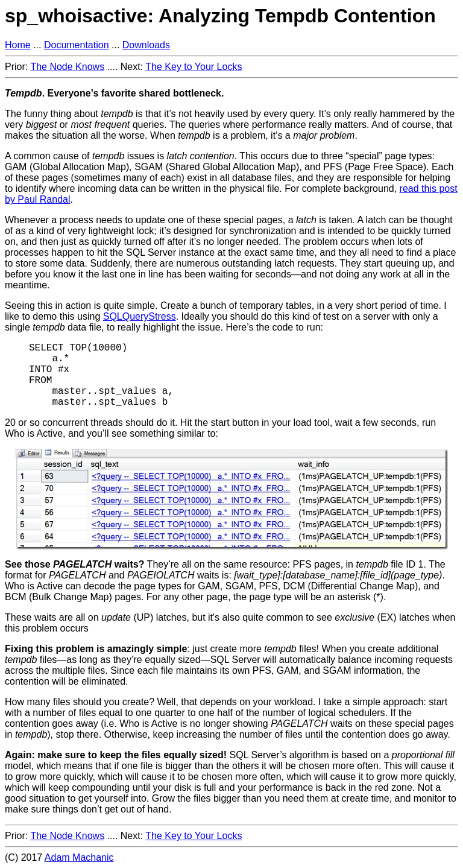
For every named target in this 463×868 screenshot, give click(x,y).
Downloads (146, 45)
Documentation (77, 45)
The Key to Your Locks (194, 67)
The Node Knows (67, 67)
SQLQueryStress (140, 316)
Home (18, 45)
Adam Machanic (79, 857)
